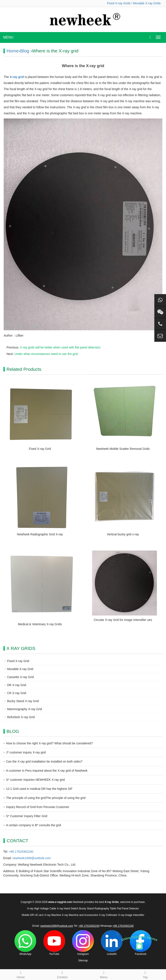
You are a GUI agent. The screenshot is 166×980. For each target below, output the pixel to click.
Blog (25, 51)
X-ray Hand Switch (68, 909)
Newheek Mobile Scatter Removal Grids (123, 449)
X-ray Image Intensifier (131, 915)
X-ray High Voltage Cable (42, 909)
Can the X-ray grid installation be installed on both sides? (44, 761)
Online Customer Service (139, 938)
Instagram (83, 943)
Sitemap (83, 961)
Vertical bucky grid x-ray (123, 534)
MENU (8, 37)
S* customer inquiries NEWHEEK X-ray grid (35, 780)
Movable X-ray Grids (147, 3)
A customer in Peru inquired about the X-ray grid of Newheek (47, 771)
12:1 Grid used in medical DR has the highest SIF (39, 789)
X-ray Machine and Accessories (80, 915)
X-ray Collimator (108, 915)
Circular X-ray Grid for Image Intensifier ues (123, 620)
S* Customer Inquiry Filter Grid (27, 816)
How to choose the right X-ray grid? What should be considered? (49, 743)
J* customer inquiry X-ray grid (26, 752)
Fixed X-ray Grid (40, 449)
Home (13, 51)
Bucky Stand (86, 909)
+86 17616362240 (21, 852)
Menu (104, 974)
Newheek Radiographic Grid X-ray (40, 534)
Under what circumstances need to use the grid (46, 354)
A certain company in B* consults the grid (34, 825)
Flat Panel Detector (128, 909)
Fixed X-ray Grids (119, 3)
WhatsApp (25, 943)
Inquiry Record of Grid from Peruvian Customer (38, 807)
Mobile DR (28, 915)
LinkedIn (112, 943)
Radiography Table (105, 909)
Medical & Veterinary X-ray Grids (40, 624)
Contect (62, 974)
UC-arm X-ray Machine (48, 915)
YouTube (54, 943)
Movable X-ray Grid (20, 669)
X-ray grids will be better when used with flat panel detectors (60, 347)
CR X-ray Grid (17, 693)
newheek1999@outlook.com (32, 858)
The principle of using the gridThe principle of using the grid (46, 798)
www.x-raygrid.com (60, 902)
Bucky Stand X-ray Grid (23, 701)
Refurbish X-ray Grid (21, 717)
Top (145, 974)
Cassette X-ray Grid (20, 677)
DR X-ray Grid (17, 685)
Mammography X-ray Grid (25, 709)
